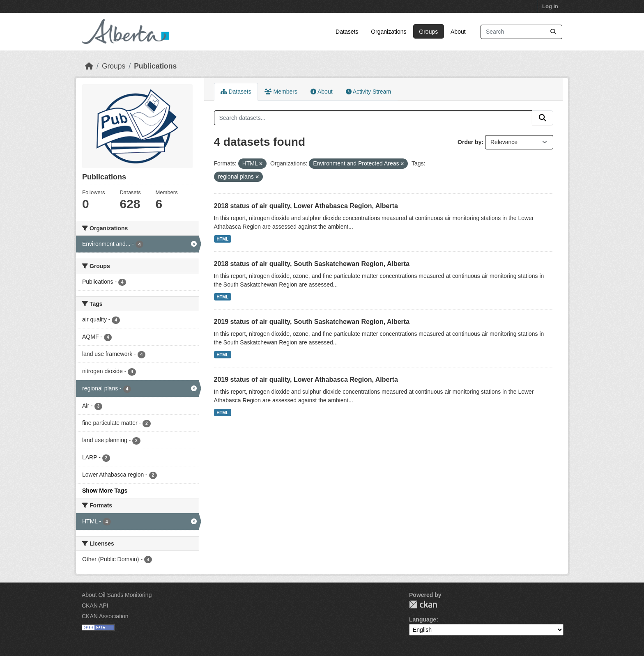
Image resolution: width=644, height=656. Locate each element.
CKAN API (95, 606)
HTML (222, 239)
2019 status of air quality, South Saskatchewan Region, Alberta (312, 322)
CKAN (423, 604)
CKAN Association (105, 616)
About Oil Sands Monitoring (117, 595)
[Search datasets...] (521, 32)
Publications (155, 66)
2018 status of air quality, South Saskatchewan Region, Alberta (312, 264)
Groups (428, 32)
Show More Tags (105, 491)
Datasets (347, 32)
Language (423, 619)
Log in (550, 6)
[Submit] (553, 32)
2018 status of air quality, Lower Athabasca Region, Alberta (306, 206)
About (458, 32)
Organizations (389, 32)
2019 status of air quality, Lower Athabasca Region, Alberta (306, 380)
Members (281, 92)
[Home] (89, 66)
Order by (469, 142)
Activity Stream (368, 92)
